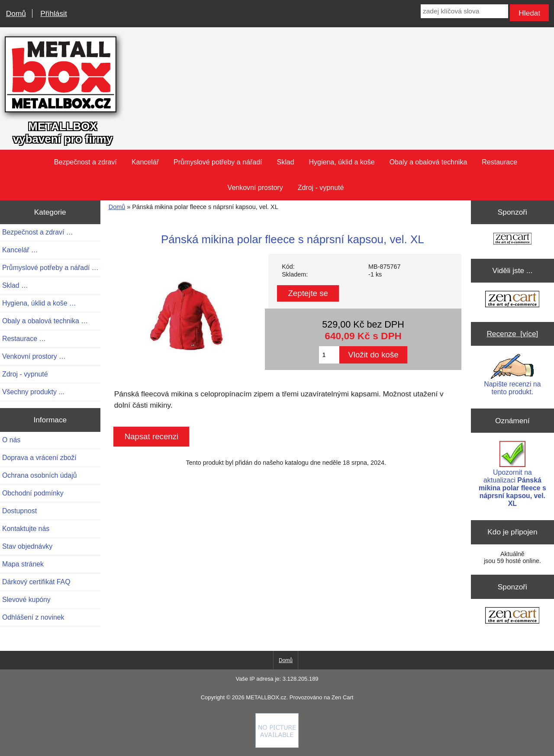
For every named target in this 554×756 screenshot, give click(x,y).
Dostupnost (19, 511)
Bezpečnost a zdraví (85, 162)
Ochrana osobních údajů (39, 475)
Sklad (286, 162)
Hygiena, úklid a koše (342, 162)
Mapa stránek (23, 564)
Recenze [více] (512, 334)
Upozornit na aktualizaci (512, 474)
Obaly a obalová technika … (45, 321)
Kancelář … (20, 250)
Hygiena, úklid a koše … (39, 303)
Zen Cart (342, 697)
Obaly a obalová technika (428, 162)
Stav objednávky (27, 546)
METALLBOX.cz (266, 697)
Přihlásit (53, 13)
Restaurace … (24, 339)
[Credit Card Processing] (277, 746)
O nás (11, 440)
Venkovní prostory (255, 188)
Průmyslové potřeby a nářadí (218, 162)
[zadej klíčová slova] (464, 11)
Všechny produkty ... (33, 392)
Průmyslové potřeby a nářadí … (50, 268)
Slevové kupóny (26, 600)
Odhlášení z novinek (33, 617)
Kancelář (145, 162)
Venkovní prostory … (34, 356)
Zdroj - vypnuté (321, 188)
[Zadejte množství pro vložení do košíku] (329, 355)
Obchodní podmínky (33, 493)
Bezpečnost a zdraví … (38, 232)
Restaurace (499, 162)
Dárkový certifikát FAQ (36, 582)
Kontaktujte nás (26, 529)
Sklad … (15, 285)
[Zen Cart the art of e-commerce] (512, 240)
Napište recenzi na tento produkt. (512, 375)
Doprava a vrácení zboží (39, 458)
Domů (16, 13)
